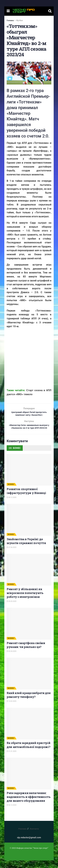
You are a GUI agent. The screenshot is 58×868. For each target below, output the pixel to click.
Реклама (22, 836)
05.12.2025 (12, 505)
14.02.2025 (12, 709)
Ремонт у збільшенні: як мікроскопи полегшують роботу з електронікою (25, 600)
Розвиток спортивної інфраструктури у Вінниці (26, 498)
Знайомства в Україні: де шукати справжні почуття (26, 549)
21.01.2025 (12, 759)
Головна (10, 20)
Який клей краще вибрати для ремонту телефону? (29, 702)
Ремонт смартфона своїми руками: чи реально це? (26, 652)
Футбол (19, 20)
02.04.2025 (12, 659)
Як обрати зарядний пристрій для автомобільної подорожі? (28, 752)
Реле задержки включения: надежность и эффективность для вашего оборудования (29, 804)
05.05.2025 (12, 609)
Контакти (34, 836)
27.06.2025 (12, 555)
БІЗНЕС (11, 492)
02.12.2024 (12, 813)
